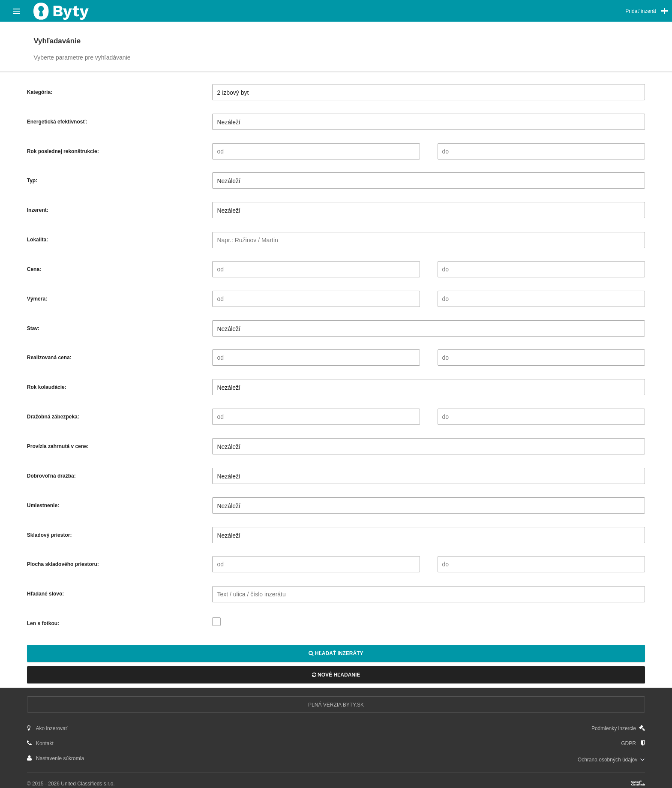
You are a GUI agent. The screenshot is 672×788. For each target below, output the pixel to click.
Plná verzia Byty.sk (336, 705)
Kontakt (40, 743)
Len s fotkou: (43, 623)
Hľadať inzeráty (336, 653)
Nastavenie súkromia (55, 758)
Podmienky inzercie (618, 728)
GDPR (633, 743)
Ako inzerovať (47, 728)
